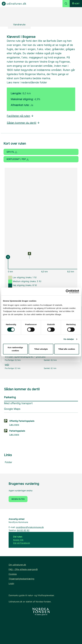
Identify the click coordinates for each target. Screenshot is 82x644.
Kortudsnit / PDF (18, 159)
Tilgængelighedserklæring (21, 579)
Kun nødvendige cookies (15, 349)
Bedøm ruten (18, 499)
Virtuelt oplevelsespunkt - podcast (25, 357)
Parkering (10, 397)
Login (11, 583)
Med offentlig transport (18, 403)
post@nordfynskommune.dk (30, 527)
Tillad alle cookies (67, 349)
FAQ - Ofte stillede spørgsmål (23, 569)
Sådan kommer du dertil (23, 123)
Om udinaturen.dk (17, 565)
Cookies (13, 574)
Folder (8, 462)
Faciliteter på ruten (20, 116)
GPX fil (12, 152)
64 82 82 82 (23, 530)
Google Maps (12, 409)
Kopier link (18, 540)
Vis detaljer (69, 339)
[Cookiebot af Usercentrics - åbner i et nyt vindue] (68, 291)
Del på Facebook (22, 543)
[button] (76, 4)
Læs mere (14, 425)
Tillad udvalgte (41, 349)
